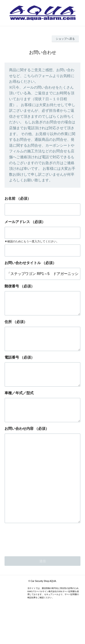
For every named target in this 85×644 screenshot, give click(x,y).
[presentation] (39, 571)
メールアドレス (17, 222)
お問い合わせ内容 (19, 443)
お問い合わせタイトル (23, 263)
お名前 (10, 198)
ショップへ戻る (65, 39)
